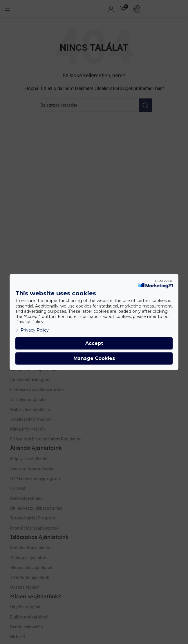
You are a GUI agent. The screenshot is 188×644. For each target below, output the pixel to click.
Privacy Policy (32, 330)
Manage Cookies (94, 358)
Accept (94, 343)
